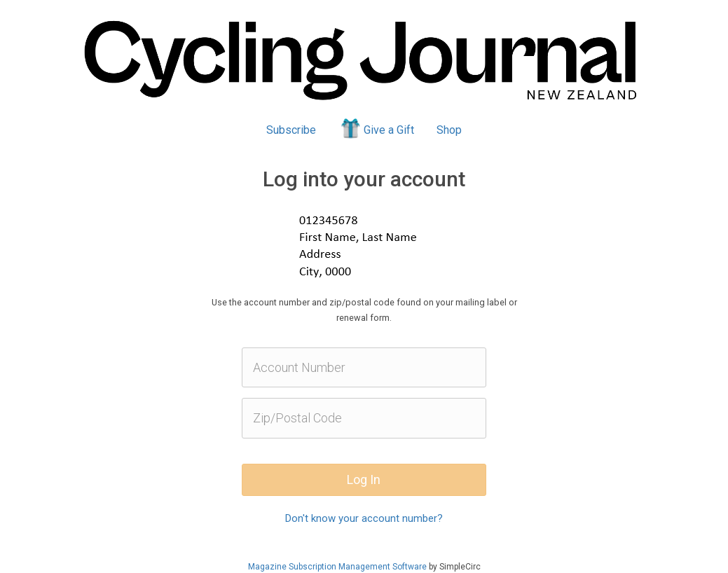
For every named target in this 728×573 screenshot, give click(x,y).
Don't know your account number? (364, 518)
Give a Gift (377, 128)
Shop (449, 130)
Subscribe (291, 130)
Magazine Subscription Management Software (337, 567)
